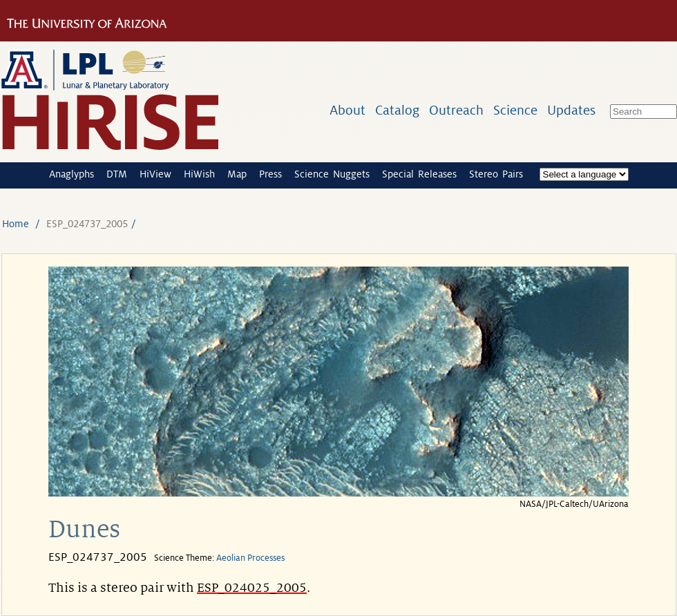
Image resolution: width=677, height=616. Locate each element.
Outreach (456, 110)
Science (515, 110)
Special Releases (419, 174)
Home (16, 224)
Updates (571, 110)
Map (237, 174)
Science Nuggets (332, 174)
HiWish (199, 174)
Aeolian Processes (250, 558)
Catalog (397, 110)
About (347, 110)
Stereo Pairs (496, 174)
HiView (155, 174)
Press (270, 174)
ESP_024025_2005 (252, 588)
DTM (117, 174)
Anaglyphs (71, 174)
